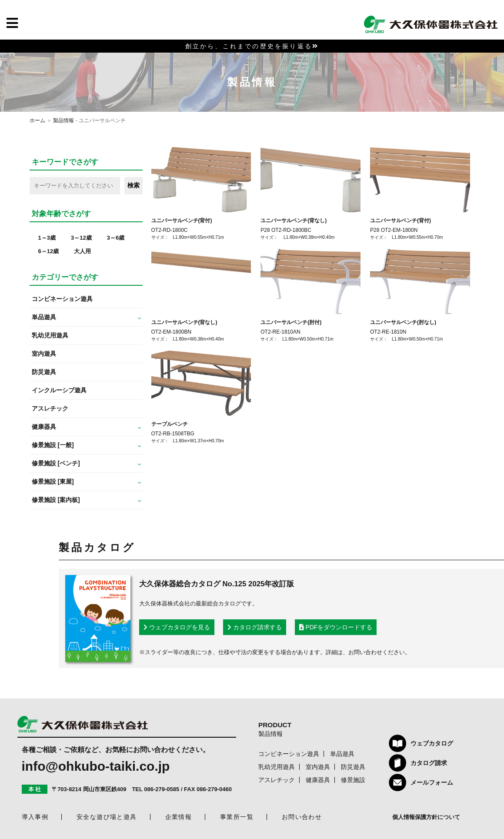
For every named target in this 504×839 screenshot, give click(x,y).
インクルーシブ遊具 (59, 390)
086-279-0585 (162, 789)
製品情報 (63, 120)
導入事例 (35, 817)
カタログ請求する (255, 627)
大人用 (82, 251)
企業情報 (179, 817)
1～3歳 (47, 238)
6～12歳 (49, 251)
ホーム (37, 120)
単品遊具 (342, 754)
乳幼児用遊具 (50, 335)
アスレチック (50, 408)
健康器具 (318, 780)
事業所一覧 (237, 817)
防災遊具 (44, 372)
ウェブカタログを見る (177, 627)
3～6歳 (116, 238)
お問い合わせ (302, 817)
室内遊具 (44, 354)
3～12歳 (81, 238)
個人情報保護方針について (426, 817)
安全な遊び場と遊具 (107, 817)
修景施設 (353, 780)
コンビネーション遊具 (62, 299)
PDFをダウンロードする (336, 627)
